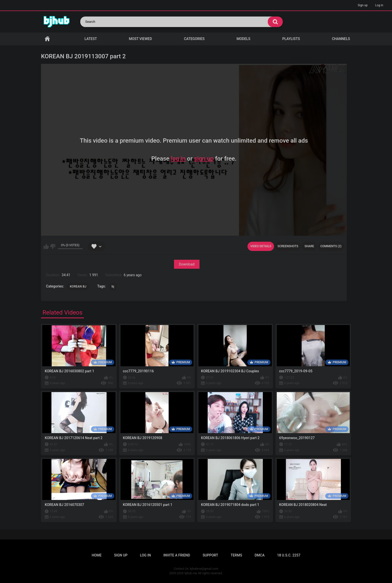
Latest (91, 39)
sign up (204, 159)
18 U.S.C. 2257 (289, 555)
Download (187, 264)
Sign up (363, 5)
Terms (236, 555)
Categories (194, 39)
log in (178, 159)
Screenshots (288, 246)
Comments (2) (331, 246)
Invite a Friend (177, 555)
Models (243, 39)
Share (309, 246)
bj (113, 286)
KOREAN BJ (78, 286)
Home (47, 39)
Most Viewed (140, 39)
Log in (379, 5)
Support (210, 555)
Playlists (291, 39)
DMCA (259, 555)
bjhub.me (191, 573)
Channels (341, 39)
